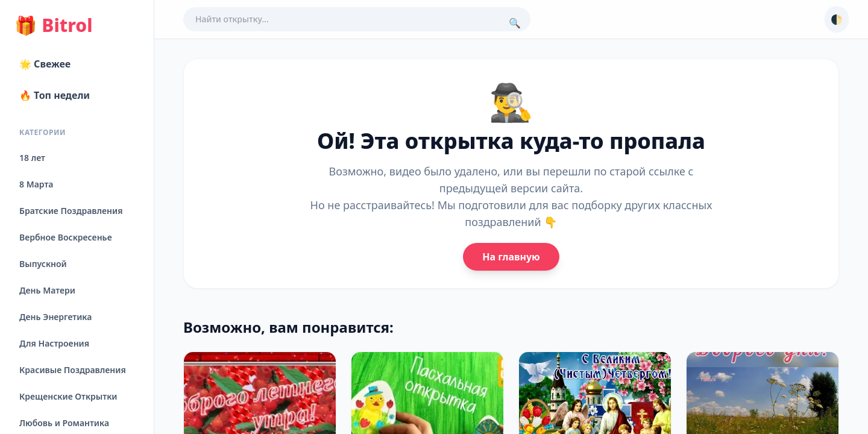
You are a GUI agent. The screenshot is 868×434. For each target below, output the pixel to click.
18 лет (32, 158)
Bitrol (53, 25)
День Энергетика (55, 317)
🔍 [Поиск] (515, 23)
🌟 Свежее (45, 64)
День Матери (47, 290)
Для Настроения (54, 343)
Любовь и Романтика (64, 423)
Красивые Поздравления (73, 370)
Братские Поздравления (71, 211)
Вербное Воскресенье (66, 237)
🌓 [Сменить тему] (837, 19)
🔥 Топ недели (55, 95)
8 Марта (36, 184)
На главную (511, 257)
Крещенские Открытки (68, 396)
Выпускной (43, 264)
